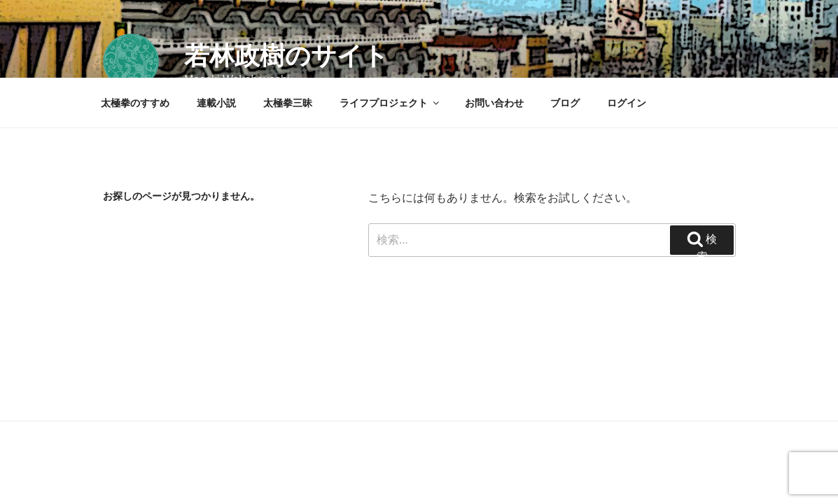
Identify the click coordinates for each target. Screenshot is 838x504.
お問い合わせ (494, 103)
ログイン (627, 103)
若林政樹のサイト (286, 56)
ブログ (565, 103)
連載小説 (216, 103)
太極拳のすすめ (135, 103)
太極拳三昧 (288, 103)
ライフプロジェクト (390, 103)
